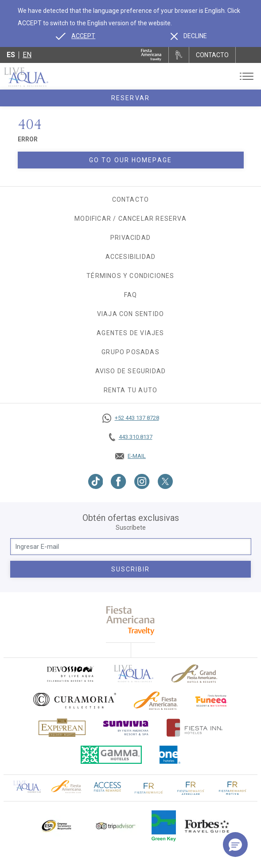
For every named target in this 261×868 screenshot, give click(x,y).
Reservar (130, 98)
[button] (235, 845)
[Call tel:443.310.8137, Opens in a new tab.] (130, 437)
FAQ (131, 295)
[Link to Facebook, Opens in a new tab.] (119, 481)
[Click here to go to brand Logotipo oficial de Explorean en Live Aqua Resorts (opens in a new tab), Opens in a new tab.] (62, 728)
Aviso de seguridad (131, 371)
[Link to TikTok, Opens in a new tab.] (96, 481)
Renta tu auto (131, 390)
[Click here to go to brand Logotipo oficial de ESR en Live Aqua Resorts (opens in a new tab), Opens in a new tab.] (56, 826)
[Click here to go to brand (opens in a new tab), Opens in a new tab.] (70, 674)
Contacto (131, 199)
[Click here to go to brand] (134, 674)
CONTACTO (212, 55)
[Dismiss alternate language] (189, 36)
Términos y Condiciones (130, 276)
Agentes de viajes (130, 333)
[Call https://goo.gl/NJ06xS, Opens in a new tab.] (130, 418)
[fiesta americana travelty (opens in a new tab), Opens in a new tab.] (130, 620)
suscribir (131, 569)
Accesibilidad (131, 257)
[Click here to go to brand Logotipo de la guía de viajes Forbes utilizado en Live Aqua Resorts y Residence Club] (207, 826)
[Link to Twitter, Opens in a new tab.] (165, 481)
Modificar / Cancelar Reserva (130, 219)
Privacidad (130, 238)
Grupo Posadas (130, 352)
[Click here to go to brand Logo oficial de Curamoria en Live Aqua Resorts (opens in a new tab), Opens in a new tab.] (75, 700)
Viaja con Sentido (130, 314)
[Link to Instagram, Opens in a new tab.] (142, 481)
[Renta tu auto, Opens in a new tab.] (179, 55)
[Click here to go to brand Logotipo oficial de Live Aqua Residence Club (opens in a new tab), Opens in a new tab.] (27, 786)
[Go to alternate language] (76, 36)
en (27, 55)
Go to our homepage (130, 160)
